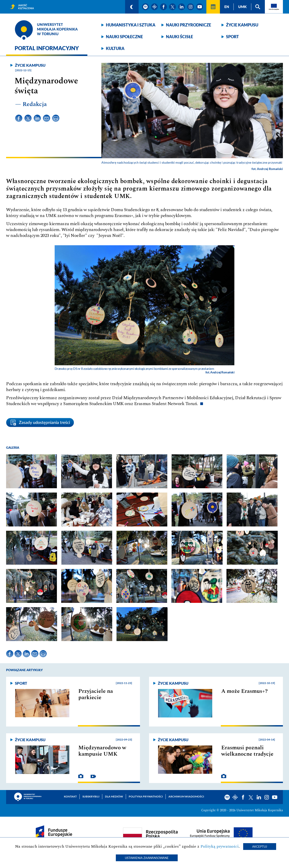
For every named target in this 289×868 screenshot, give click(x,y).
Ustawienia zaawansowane (147, 858)
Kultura (115, 48)
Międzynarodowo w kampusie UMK (102, 751)
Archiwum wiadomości (186, 796)
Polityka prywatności (146, 796)
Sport (232, 37)
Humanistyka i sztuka (131, 25)
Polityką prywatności (220, 846)
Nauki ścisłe (179, 37)
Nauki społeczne (124, 37)
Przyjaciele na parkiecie (96, 694)
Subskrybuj (91, 796)
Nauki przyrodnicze (189, 25)
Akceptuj (260, 847)
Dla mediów (114, 796)
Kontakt (70, 796)
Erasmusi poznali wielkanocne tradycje (247, 751)
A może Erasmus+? (245, 691)
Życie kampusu (242, 25)
